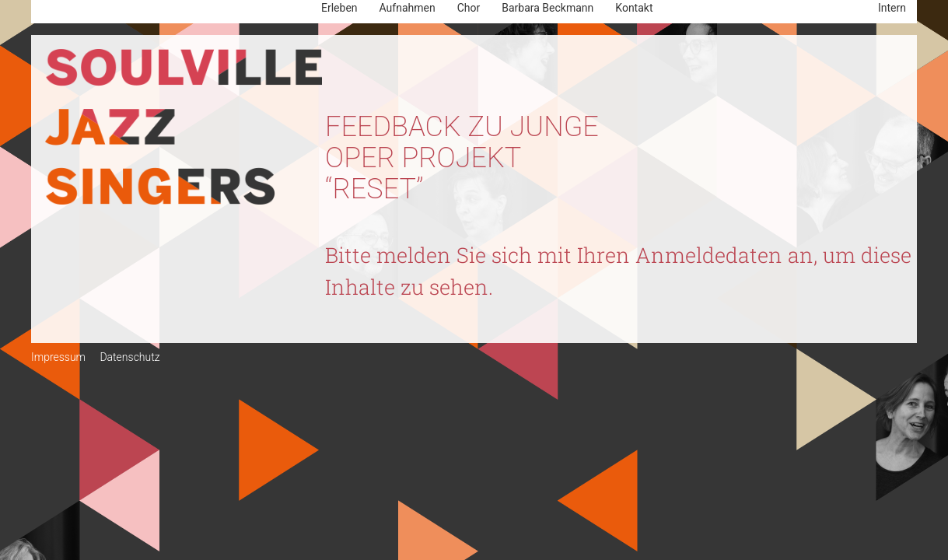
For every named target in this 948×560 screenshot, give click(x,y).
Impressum (58, 357)
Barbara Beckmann (547, 8)
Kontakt (634, 8)
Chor (469, 8)
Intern (892, 8)
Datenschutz (129, 357)
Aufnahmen (408, 8)
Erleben (339, 8)
